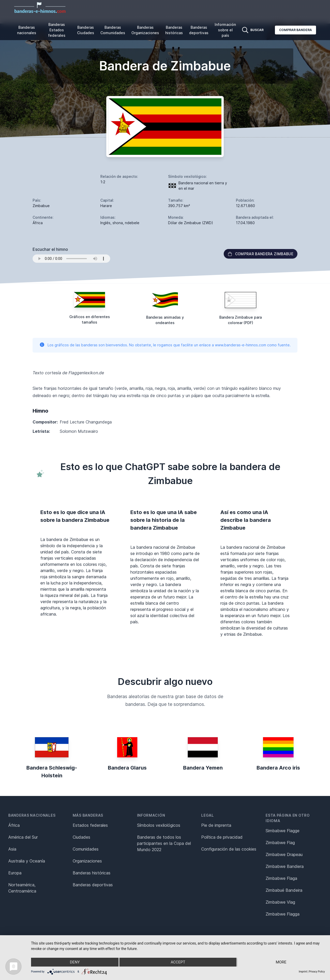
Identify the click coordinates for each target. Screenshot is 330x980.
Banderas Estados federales (57, 30)
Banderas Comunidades (113, 30)
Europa (15, 873)
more (281, 962)
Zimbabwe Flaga (281, 878)
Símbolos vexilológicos (159, 825)
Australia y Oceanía (27, 861)
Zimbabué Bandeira (284, 890)
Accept (178, 962)
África (14, 825)
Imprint (303, 972)
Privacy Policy (317, 972)
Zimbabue (41, 206)
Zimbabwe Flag (280, 843)
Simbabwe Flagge (283, 831)
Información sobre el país (225, 30)
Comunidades (86, 849)
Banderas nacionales (27, 30)
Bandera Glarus (127, 768)
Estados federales (90, 825)
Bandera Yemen (203, 768)
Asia (12, 849)
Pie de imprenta (216, 825)
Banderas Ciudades (86, 30)
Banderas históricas (174, 30)
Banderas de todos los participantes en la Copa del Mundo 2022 (164, 843)
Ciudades (81, 837)
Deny (75, 962)
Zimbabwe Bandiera (285, 866)
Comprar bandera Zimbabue (261, 254)
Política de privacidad (222, 837)
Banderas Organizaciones (145, 30)
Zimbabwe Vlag (280, 902)
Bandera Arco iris (278, 768)
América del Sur (23, 837)
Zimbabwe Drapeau (284, 854)
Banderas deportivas (199, 30)
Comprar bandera (295, 30)
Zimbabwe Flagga (283, 914)
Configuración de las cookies (229, 849)
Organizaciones (87, 861)
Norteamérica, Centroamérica (22, 888)
